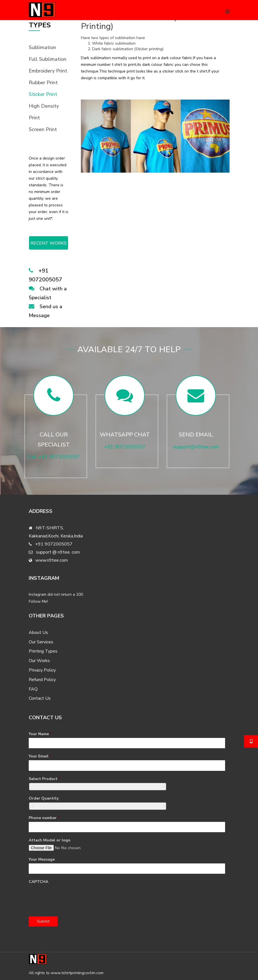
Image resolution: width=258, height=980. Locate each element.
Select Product (45, 779)
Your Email (40, 756)
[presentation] (71, 897)
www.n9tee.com (52, 560)
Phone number (44, 818)
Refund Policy (42, 680)
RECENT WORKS (49, 243)
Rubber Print (43, 83)
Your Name (40, 734)
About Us (38, 633)
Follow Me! (38, 601)
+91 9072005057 (54, 544)
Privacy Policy (42, 670)
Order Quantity (44, 798)
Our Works (39, 661)
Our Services (41, 642)
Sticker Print (43, 94)
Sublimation (42, 47)
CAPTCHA (38, 882)
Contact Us (40, 698)
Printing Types (43, 651)
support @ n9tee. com (58, 552)
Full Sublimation (48, 59)
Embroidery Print (48, 71)
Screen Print (43, 129)
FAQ (33, 689)
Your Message (42, 860)
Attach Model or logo (50, 840)
